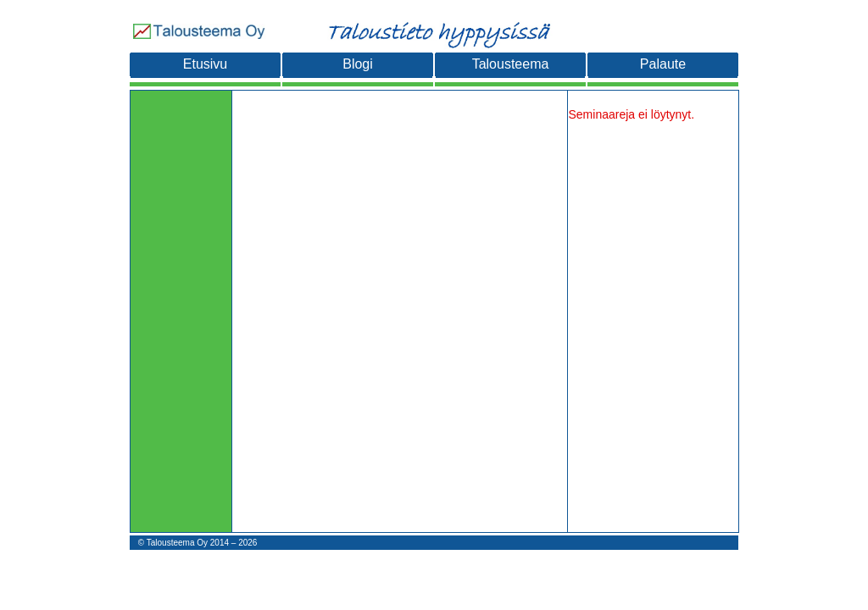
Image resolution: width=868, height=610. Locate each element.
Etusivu (205, 64)
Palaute (663, 64)
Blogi (358, 64)
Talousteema (511, 64)
